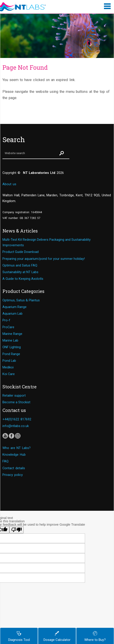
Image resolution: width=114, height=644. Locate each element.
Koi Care (9, 374)
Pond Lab (9, 361)
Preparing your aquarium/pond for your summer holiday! (44, 259)
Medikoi (8, 367)
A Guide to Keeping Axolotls (23, 279)
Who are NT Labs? (17, 448)
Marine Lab (10, 340)
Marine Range (12, 334)
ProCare (8, 327)
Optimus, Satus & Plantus (21, 300)
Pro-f (6, 320)
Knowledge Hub (14, 455)
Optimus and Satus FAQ (20, 265)
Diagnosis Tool (19, 636)
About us (9, 184)
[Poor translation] (17, 530)
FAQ (5, 461)
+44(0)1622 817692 (17, 419)
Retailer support (14, 396)
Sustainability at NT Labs (20, 272)
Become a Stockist (16, 402)
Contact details (14, 468)
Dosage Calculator (57, 636)
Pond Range (11, 354)
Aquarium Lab (12, 314)
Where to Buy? (95, 636)
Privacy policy (13, 475)
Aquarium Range (15, 307)
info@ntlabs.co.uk (16, 426)
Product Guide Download (21, 252)
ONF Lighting (12, 347)
